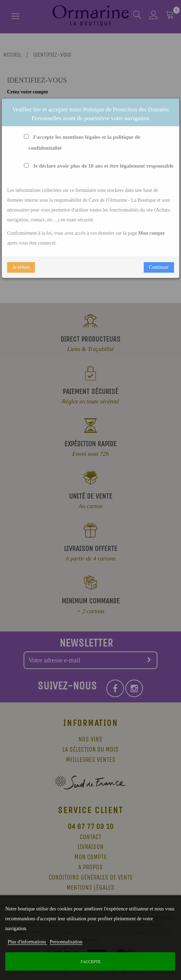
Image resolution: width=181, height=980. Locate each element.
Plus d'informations (27, 942)
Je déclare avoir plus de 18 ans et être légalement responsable (97, 166)
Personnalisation (66, 942)
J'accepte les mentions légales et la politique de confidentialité (81, 143)
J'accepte (90, 962)
